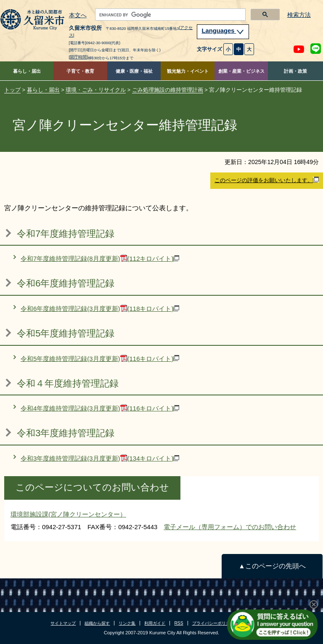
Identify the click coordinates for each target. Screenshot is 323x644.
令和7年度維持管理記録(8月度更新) (100, 258)
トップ (12, 90)
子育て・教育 (80, 71)
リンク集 (127, 623)
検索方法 (299, 15)
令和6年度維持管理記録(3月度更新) (100, 309)
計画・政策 (295, 71)
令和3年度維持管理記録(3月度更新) (100, 458)
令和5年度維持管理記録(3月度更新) (100, 359)
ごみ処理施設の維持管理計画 (168, 90)
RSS (179, 623)
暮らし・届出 (27, 71)
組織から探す (97, 623)
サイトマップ (63, 623)
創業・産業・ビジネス (241, 71)
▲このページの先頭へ (272, 566)
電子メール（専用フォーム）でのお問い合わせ (230, 527)
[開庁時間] (79, 57)
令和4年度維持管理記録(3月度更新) (100, 408)
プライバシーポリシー (213, 623)
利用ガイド (155, 623)
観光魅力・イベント (188, 71)
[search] (170, 15)
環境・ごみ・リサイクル (96, 90)
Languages (223, 31)
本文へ (78, 16)
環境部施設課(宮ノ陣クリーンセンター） (68, 514)
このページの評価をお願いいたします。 (267, 180)
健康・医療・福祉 (134, 71)
